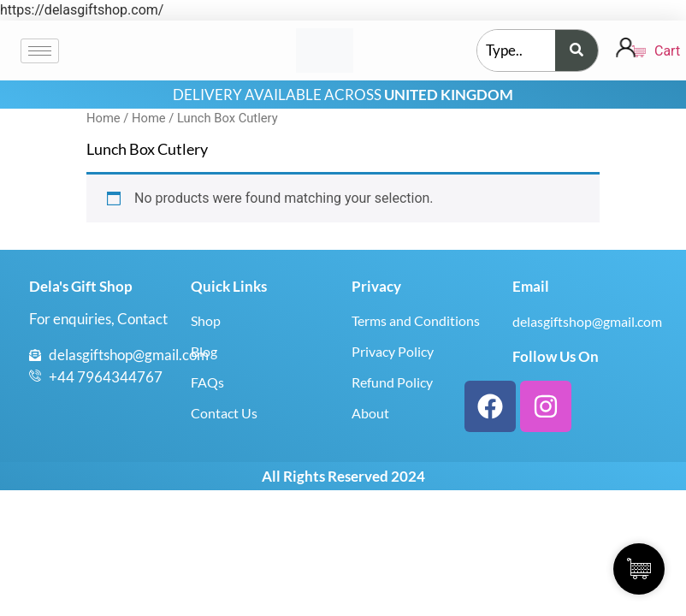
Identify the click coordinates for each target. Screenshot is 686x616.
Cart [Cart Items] (646, 51)
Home (103, 118)
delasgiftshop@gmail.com (587, 321)
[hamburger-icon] (40, 51)
